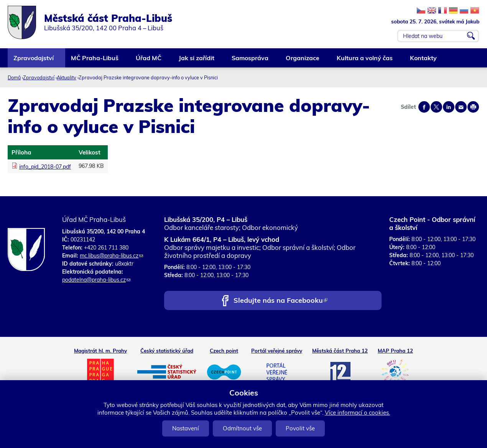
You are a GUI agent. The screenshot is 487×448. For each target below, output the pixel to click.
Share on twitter (436, 107)
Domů (14, 77)
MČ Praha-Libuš (95, 61)
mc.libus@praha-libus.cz (111, 256)
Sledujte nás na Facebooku (281, 301)
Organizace (303, 61)
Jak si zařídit (197, 61)
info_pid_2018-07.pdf (45, 167)
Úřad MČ (149, 61)
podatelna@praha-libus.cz (96, 280)
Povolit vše (300, 428)
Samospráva (250, 61)
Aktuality (67, 77)
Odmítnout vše (242, 428)
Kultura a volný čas (365, 61)
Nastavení (186, 428)
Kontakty (424, 61)
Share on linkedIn (449, 107)
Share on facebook (424, 107)
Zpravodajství (34, 61)
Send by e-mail (461, 107)
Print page (473, 107)
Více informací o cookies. (357, 413)
